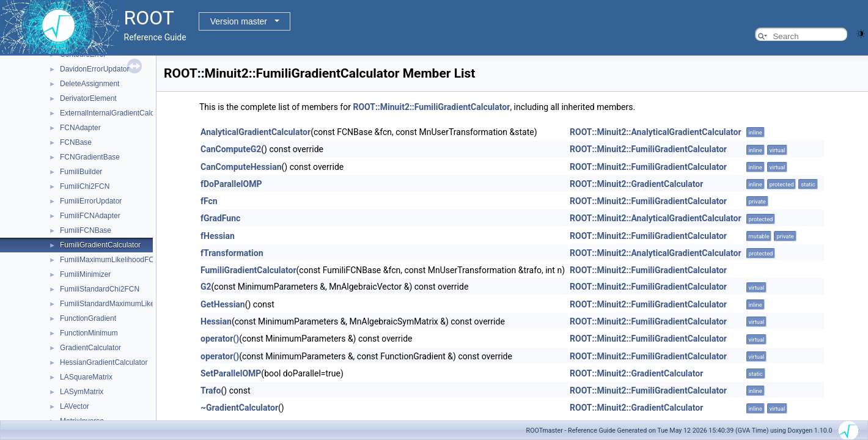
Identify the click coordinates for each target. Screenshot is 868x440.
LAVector (75, 406)
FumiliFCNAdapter (90, 216)
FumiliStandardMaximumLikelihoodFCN (124, 304)
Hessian (216, 321)
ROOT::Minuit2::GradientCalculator (636, 184)
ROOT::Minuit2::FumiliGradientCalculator (431, 107)
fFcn (209, 201)
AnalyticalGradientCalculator (256, 132)
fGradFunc (220, 218)
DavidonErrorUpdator (94, 69)
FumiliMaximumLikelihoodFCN (110, 260)
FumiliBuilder (81, 172)
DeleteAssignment (90, 84)
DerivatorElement (88, 98)
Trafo (211, 391)
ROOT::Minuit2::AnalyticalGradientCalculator (656, 132)
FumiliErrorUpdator (91, 201)
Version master (239, 21)
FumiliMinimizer (85, 274)
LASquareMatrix (86, 377)
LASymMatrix (82, 392)
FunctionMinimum (89, 333)
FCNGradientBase (90, 157)
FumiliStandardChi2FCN (100, 289)
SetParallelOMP (231, 373)
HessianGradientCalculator (104, 362)
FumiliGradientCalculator (100, 245)
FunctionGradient (88, 318)
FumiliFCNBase (86, 230)
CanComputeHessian (241, 167)
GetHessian (223, 304)
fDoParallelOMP (231, 184)
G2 (206, 287)
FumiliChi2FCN (85, 186)
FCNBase (76, 142)
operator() (220, 339)
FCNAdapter (80, 128)
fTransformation (232, 253)
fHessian (218, 236)
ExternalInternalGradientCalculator (116, 113)
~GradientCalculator (239, 408)
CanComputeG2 (231, 149)
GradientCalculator (90, 348)
